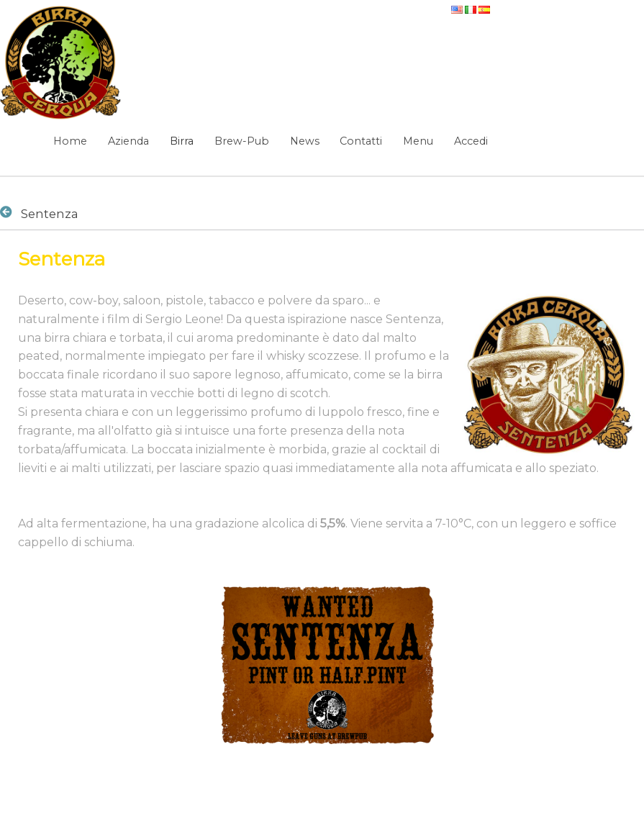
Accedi (471, 141)
